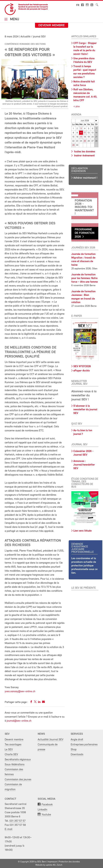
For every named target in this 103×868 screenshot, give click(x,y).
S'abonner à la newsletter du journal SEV (85, 410)
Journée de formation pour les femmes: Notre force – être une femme (85, 278)
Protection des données (69, 862)
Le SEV (9, 749)
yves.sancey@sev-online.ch (20, 692)
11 (85, 133)
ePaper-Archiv (82, 371)
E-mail (9, 829)
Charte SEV (11, 754)
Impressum (52, 862)
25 (85, 141)
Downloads (77, 754)
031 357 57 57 (17, 821)
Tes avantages (13, 745)
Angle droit (77, 740)
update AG (51, 865)
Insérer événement (84, 156)
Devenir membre (52, 25)
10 (81, 133)
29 (73, 145)
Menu (14, 19)
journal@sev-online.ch (19, 721)
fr (78, 5)
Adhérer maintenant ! (85, 178)
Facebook (47, 805)
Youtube (46, 815)
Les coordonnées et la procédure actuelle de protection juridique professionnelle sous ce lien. (84, 566)
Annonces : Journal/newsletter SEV (84, 465)
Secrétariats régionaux (18, 760)
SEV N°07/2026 (82, 366)
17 (81, 137)
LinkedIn (43, 810)
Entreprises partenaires (84, 745)
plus (77, 107)
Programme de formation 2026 (85, 233)
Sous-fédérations (15, 764)
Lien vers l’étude (82, 531)
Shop (74, 749)
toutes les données (84, 152)
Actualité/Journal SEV (50, 740)
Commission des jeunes (18, 779)
